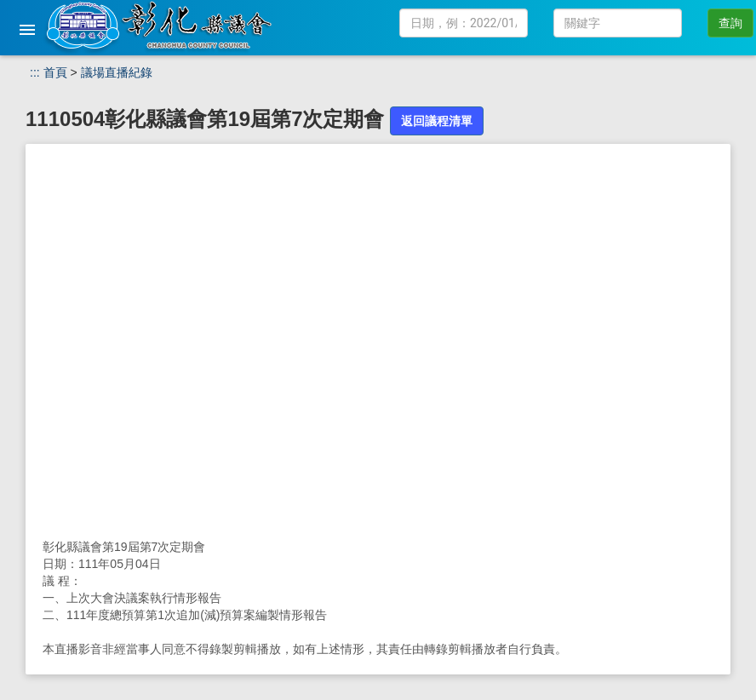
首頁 (55, 72)
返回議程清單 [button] (437, 121)
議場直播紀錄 (117, 72)
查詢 (730, 23)
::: (35, 72)
